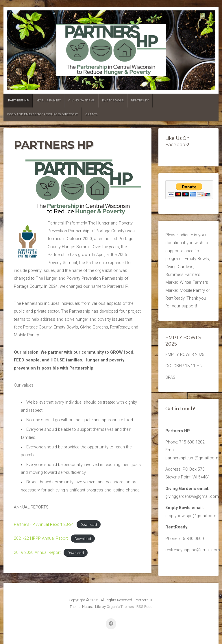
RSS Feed (145, 607)
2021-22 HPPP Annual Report (41, 538)
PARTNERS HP (18, 100)
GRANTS (92, 114)
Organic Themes (120, 607)
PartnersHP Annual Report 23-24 (44, 525)
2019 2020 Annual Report (37, 553)
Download (89, 525)
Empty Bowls (113, 100)
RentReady (140, 100)
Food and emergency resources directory (43, 114)
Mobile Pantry (49, 100)
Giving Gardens (81, 100)
